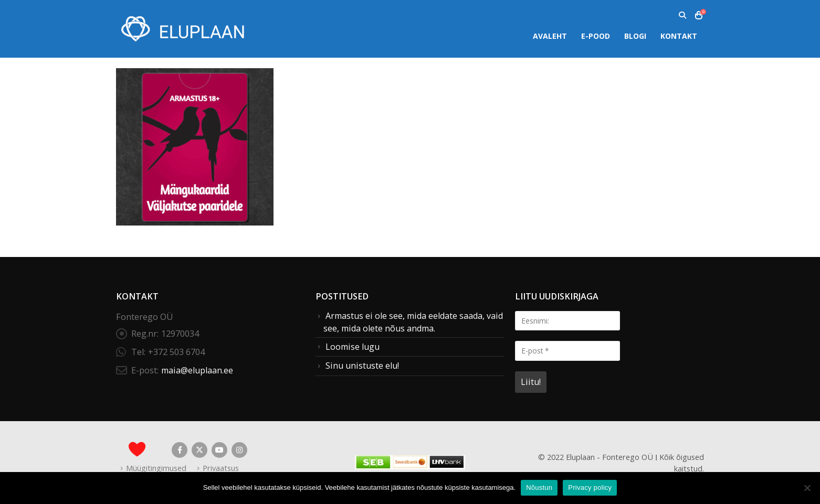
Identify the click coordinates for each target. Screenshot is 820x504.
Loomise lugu (353, 347)
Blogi (635, 36)
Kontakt (679, 36)
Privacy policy (590, 487)
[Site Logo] (182, 29)
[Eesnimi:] (567, 321)
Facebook (180, 450)
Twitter (199, 450)
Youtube (219, 450)
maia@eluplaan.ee (197, 370)
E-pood (596, 36)
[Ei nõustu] (807, 488)
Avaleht (550, 36)
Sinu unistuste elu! (362, 366)
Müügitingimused (156, 468)
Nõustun (539, 487)
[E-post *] (567, 351)
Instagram (239, 450)
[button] (682, 15)
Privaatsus (221, 468)
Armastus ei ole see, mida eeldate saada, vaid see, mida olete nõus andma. (413, 322)
